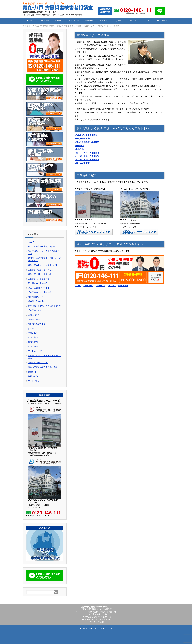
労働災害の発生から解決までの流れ (44, 265)
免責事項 (32, 372)
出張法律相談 (34, 319)
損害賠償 (133, 21)
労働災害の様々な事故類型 (40, 292)
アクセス (147, 21)
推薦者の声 (33, 333)
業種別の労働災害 (36, 301)
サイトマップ (34, 381)
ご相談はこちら (74, 21)
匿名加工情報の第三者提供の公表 (43, 367)
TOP (59, 26)
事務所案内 (45, 21)
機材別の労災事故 (36, 297)
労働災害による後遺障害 (39, 279)
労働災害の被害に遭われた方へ (42, 270)
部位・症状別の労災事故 (39, 288)
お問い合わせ (162, 21)
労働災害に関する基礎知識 (40, 274)
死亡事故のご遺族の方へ (39, 283)
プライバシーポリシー (38, 363)
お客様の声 (33, 328)
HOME (30, 21)
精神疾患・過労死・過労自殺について (45, 306)
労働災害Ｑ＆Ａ (35, 310)
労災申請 (118, 21)
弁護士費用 (89, 21)
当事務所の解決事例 (37, 324)
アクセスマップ (35, 351)
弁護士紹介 (59, 21)
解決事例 (103, 21)
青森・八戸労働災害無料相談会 (42, 247)
